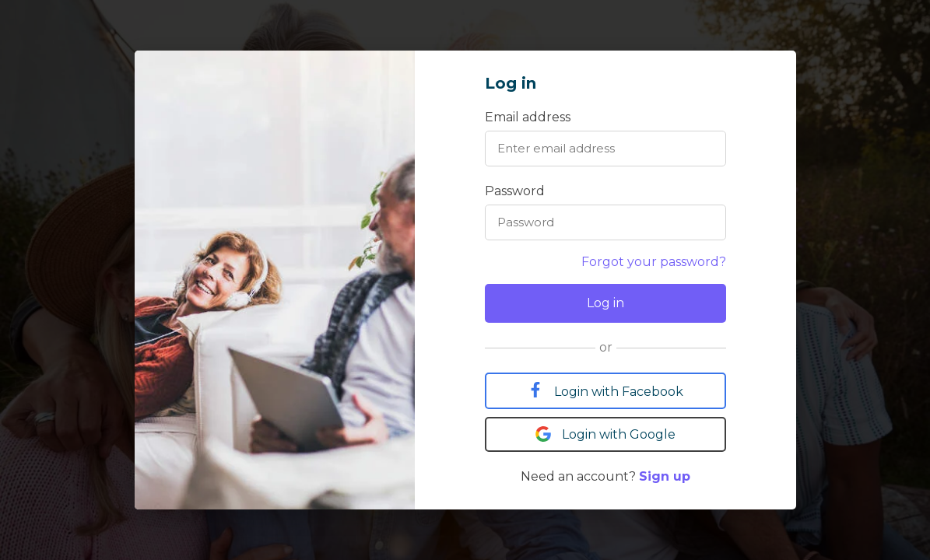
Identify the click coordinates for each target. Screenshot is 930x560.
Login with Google (605, 434)
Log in (605, 303)
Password (515, 191)
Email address (528, 117)
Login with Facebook (605, 390)
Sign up (665, 476)
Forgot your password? (654, 262)
